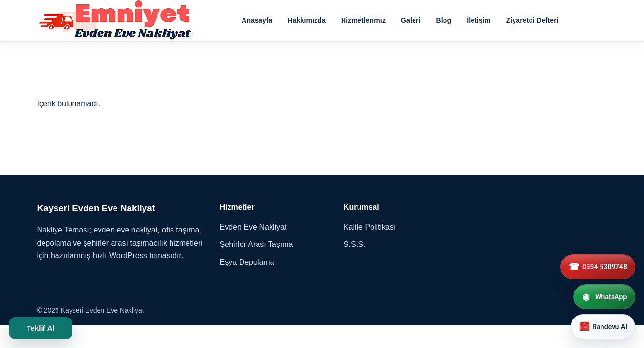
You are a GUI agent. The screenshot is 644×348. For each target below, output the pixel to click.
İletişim (479, 20)
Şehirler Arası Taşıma (257, 244)
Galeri (411, 20)
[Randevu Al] (603, 327)
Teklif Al (41, 328)
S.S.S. (354, 244)
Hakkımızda (307, 20)
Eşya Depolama (247, 262)
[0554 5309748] (598, 267)
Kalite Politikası (370, 227)
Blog (444, 20)
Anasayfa (257, 20)
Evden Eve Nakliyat (253, 227)
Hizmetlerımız (363, 20)
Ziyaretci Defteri (532, 20)
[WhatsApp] (604, 297)
